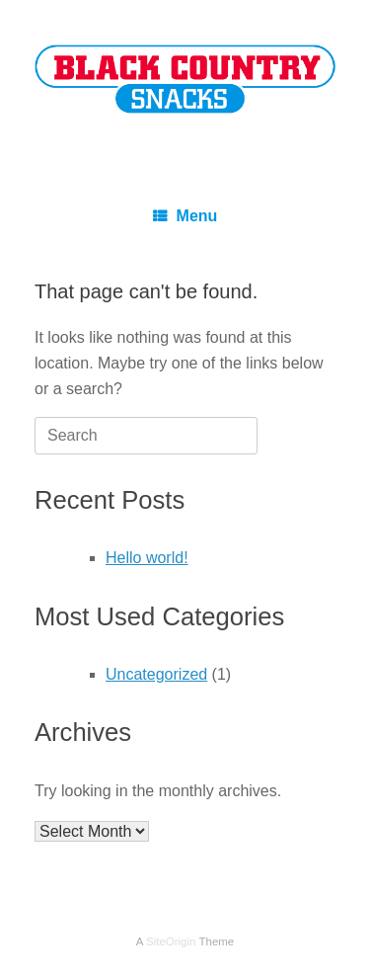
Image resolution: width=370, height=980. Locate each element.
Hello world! (147, 558)
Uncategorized (156, 674)
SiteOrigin (171, 941)
